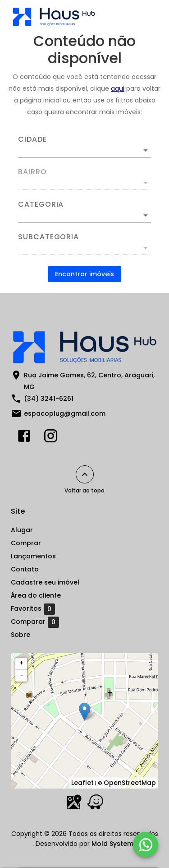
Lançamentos (33, 556)
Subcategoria (48, 237)
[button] (84, 215)
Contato (25, 569)
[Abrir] (146, 150)
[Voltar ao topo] (85, 474)
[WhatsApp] (146, 845)
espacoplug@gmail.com (65, 413)
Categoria (41, 204)
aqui (118, 88)
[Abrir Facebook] (24, 438)
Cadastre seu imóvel (45, 582)
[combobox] (84, 147)
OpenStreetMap (130, 783)
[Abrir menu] (143, 16)
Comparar (35, 622)
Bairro (32, 172)
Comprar (26, 543)
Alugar (22, 530)
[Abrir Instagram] (51, 438)
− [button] (22, 675)
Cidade (32, 139)
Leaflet (82, 783)
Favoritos (33, 609)
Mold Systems (114, 844)
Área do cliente (36, 595)
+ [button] (21, 663)
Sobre (21, 635)
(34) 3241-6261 (49, 399)
